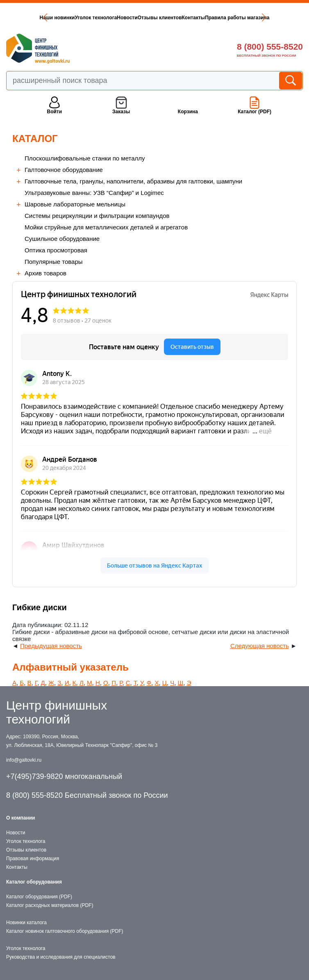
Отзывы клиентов (160, 18)
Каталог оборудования (34, 882)
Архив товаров (45, 273)
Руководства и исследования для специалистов (61, 957)
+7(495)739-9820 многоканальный (64, 776)
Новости (127, 18)
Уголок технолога (96, 18)
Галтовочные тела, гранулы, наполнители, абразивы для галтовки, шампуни (133, 181)
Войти (54, 112)
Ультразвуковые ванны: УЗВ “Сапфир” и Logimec (94, 193)
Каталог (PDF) (254, 112)
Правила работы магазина (237, 18)
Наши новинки (57, 18)
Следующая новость (260, 646)
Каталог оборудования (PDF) (39, 897)
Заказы (121, 112)
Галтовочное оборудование (64, 170)
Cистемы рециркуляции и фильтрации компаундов (97, 216)
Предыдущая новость (51, 646)
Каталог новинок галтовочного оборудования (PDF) (65, 931)
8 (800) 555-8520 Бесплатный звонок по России (87, 795)
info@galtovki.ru (24, 760)
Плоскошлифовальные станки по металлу (85, 158)
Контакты (194, 18)
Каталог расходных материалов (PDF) (50, 905)
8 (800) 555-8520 (270, 47)
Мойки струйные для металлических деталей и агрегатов (106, 227)
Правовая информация (33, 859)
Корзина (188, 112)
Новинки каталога (26, 923)
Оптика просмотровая (56, 250)
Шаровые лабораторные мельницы (75, 204)
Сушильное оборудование (62, 239)
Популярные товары (54, 262)
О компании (21, 818)
